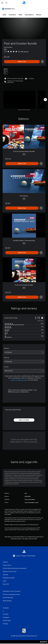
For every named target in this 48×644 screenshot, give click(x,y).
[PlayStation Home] (24, 3)
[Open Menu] (2, 3)
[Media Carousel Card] (20, 100)
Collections (12, 15)
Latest (4, 15)
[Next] (45, 100)
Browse (39, 15)
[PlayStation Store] (9, 9)
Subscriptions (29, 15)
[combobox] (24, 352)
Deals (20, 15)
